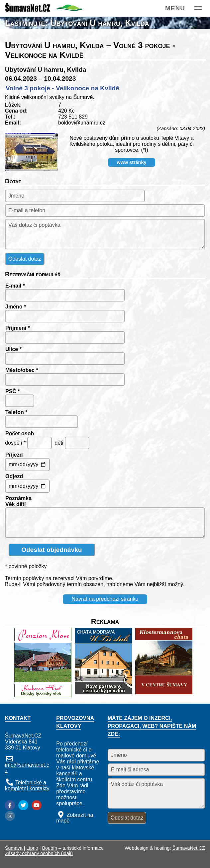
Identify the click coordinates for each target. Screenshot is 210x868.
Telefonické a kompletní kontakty (27, 785)
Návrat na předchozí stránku (105, 599)
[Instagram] (10, 816)
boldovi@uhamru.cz (82, 123)
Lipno (32, 848)
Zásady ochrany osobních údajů (39, 853)
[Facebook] (10, 805)
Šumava (14, 848)
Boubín (50, 848)
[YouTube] (37, 805)
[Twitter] (23, 805)
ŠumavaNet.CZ (189, 848)
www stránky (132, 162)
